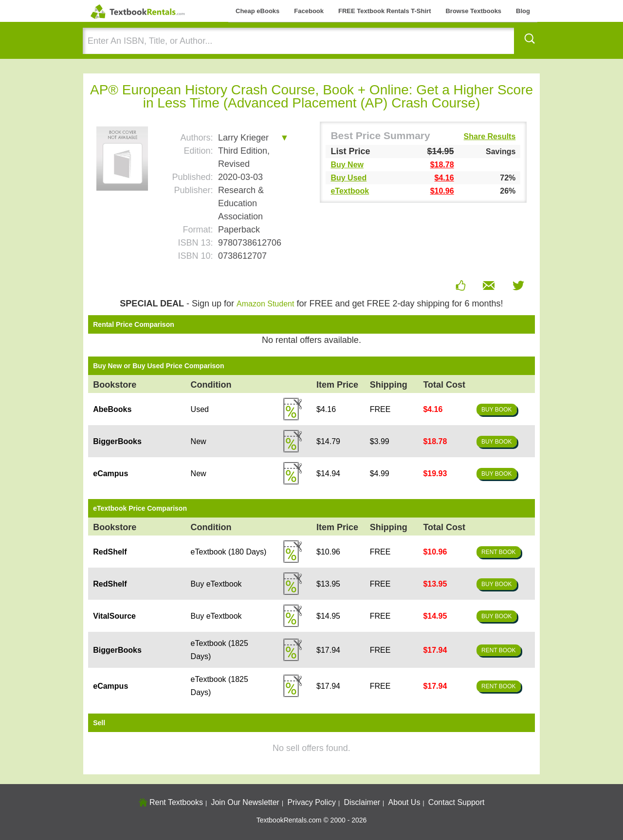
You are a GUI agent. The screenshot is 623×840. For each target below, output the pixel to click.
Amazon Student (265, 304)
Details (293, 409)
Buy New (347, 165)
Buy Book (496, 410)
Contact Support (457, 802)
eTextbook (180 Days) (229, 552)
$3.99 (380, 441)
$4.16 (444, 178)
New (199, 441)
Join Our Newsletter (245, 802)
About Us (404, 802)
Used (200, 409)
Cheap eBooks (257, 11)
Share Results (490, 137)
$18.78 (442, 165)
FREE (380, 409)
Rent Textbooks (171, 802)
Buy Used (348, 178)
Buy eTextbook (216, 584)
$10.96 (442, 191)
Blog (523, 11)
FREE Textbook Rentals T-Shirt (385, 11)
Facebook (309, 11)
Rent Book (498, 552)
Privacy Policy (311, 802)
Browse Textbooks (473, 11)
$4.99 (380, 474)
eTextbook (350, 191)
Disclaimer (362, 802)
